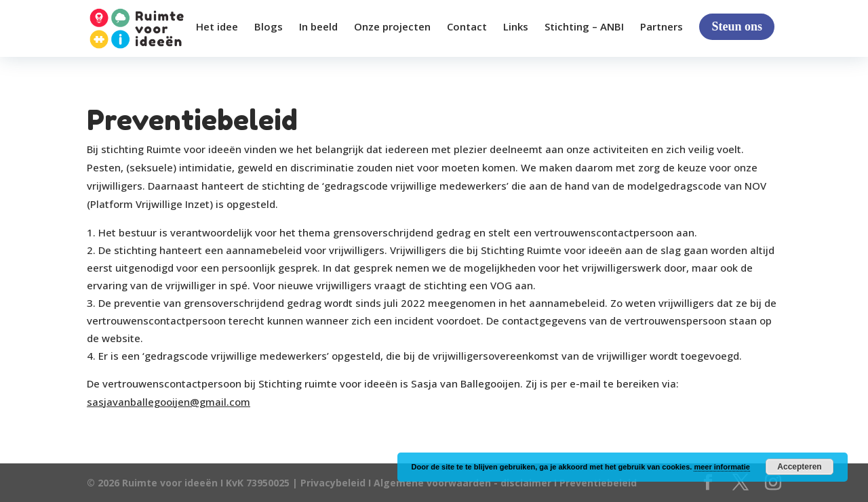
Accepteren (799, 467)
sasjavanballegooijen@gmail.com (169, 402)
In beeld (318, 27)
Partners (662, 27)
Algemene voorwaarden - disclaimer (462, 483)
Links (516, 27)
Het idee (217, 27)
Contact (467, 27)
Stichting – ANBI (584, 27)
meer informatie (722, 467)
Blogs (269, 27)
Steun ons (737, 26)
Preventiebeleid (598, 483)
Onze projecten (392, 27)
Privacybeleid (334, 483)
